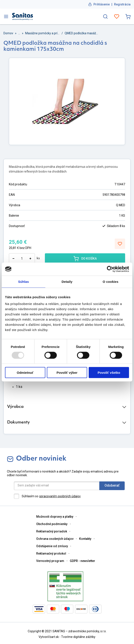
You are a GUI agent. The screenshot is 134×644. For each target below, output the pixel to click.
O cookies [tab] (110, 281)
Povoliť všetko (109, 373)
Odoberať (112, 485)
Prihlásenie (102, 4)
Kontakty (85, 539)
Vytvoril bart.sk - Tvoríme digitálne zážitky (67, 637)
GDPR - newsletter (83, 561)
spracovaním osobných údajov (60, 496)
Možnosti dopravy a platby (55, 517)
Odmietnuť (25, 373)
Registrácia (122, 4)
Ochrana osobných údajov (55, 539)
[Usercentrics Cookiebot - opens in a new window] (110, 269)
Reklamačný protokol (51, 553)
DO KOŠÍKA (85, 259)
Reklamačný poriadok (52, 531)
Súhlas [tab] (23, 281)
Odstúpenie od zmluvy (52, 546)
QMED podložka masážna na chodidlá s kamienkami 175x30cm (82, 33)
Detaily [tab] (67, 281)
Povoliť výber (67, 373)
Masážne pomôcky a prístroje (42, 33)
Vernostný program (50, 561)
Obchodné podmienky (52, 524)
